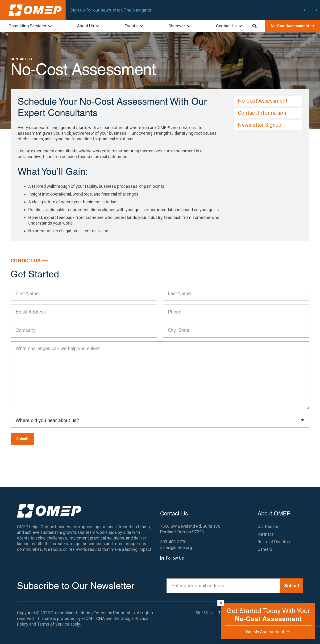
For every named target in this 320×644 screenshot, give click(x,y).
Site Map (204, 613)
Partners (266, 534)
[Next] (315, 10)
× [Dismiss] (221, 603)
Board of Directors (274, 542)
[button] (49, 26)
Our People (268, 526)
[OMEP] (35, 10)
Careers (265, 549)
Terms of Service (53, 624)
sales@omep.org (176, 547)
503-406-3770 (173, 542)
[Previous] (306, 10)
